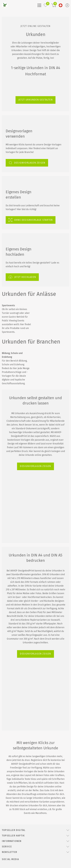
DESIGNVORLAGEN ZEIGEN (20, 493)
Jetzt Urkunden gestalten (17, 186)
